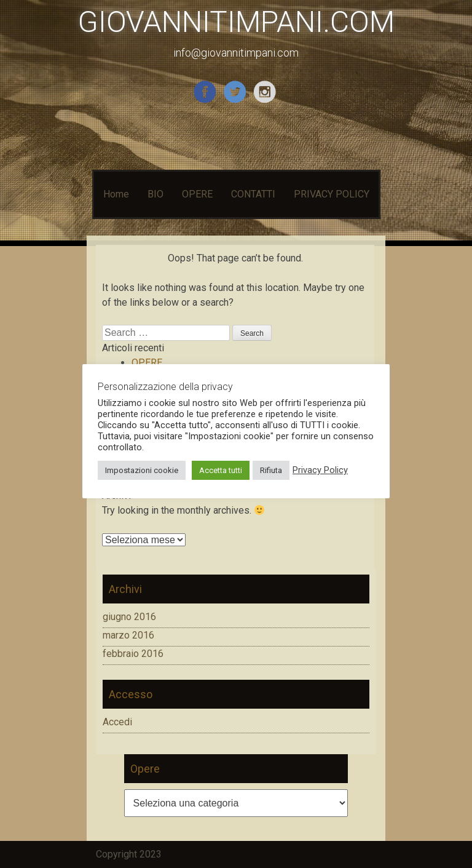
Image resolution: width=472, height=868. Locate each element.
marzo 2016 (128, 635)
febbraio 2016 (133, 654)
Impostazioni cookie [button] (142, 470)
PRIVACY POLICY (332, 194)
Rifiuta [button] (271, 470)
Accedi (117, 722)
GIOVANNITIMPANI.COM (236, 22)
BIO (155, 194)
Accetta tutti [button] (221, 470)
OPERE (197, 194)
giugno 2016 (129, 617)
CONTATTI (253, 194)
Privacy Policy (320, 470)
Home (116, 194)
